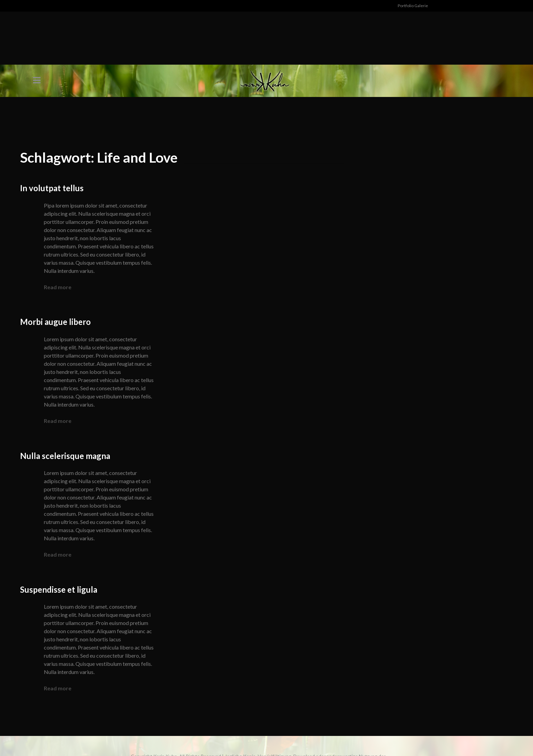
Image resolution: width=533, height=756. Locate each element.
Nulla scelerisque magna (65, 456)
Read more (58, 287)
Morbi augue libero (55, 322)
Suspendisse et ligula (59, 589)
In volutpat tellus (52, 188)
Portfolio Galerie (413, 6)
